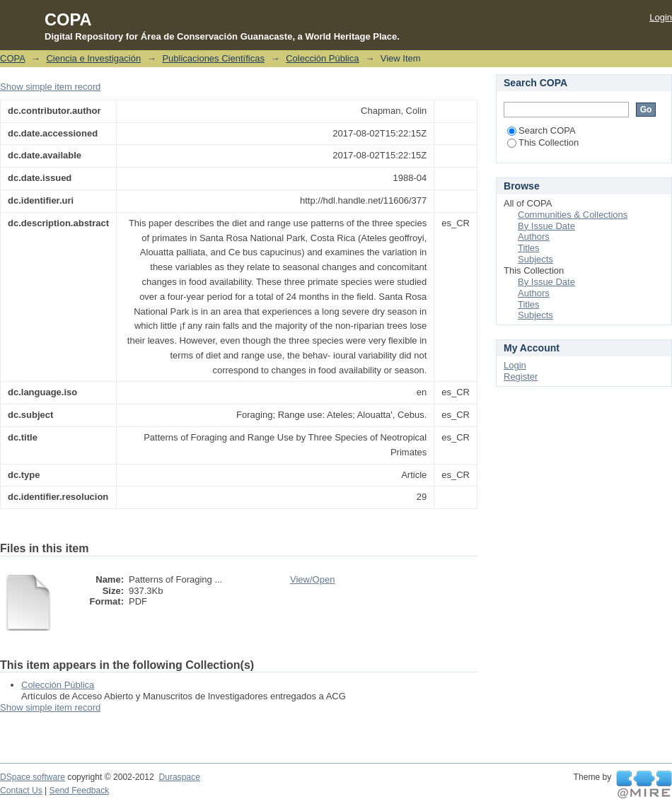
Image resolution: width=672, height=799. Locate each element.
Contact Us (21, 791)
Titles (529, 248)
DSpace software (33, 777)
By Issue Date (546, 226)
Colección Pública (322, 58)
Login (661, 17)
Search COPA (541, 130)
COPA (12, 58)
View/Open (312, 579)
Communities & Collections (573, 215)
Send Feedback (80, 791)
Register (521, 377)
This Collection (543, 142)
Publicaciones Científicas (213, 58)
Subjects (535, 259)
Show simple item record (50, 87)
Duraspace (179, 777)
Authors (534, 237)
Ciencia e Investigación (93, 58)
